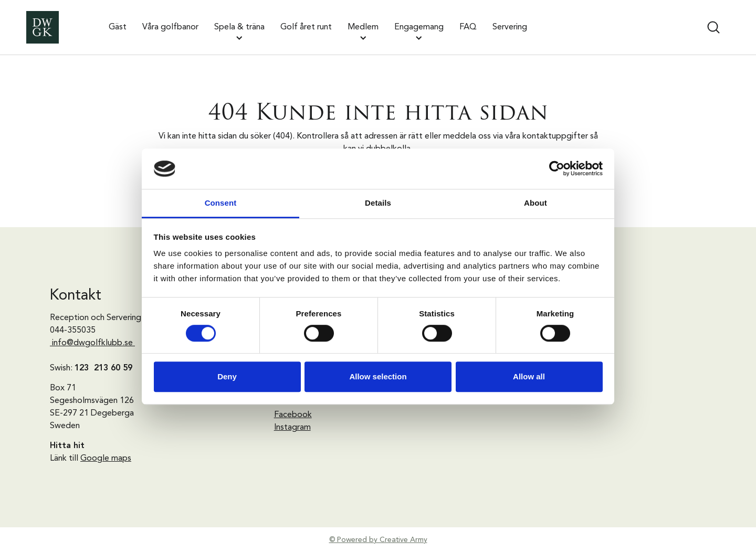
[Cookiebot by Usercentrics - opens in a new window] (557, 169)
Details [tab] (378, 203)
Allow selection (378, 376)
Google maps (106, 459)
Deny (227, 376)
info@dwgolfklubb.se (92, 343)
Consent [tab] (221, 203)
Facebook (293, 415)
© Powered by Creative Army (378, 540)
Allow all (529, 376)
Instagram (292, 428)
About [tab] (535, 203)
